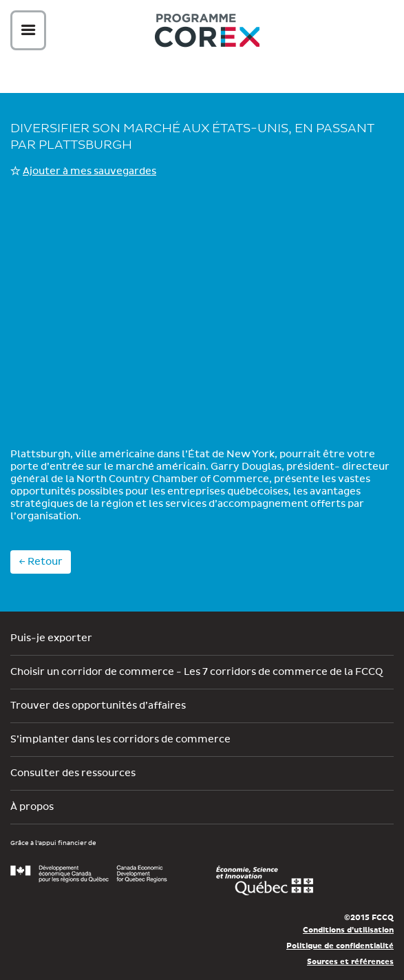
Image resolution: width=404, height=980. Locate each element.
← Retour (41, 562)
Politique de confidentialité (340, 946)
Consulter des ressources (73, 773)
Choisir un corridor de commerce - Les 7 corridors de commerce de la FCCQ (196, 672)
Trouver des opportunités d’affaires (98, 706)
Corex (207, 33)
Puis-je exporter (51, 638)
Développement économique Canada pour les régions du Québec (89, 874)
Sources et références (350, 962)
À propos (32, 807)
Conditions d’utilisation (348, 930)
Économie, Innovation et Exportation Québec (265, 881)
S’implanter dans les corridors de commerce (120, 740)
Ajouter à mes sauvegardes (89, 171)
